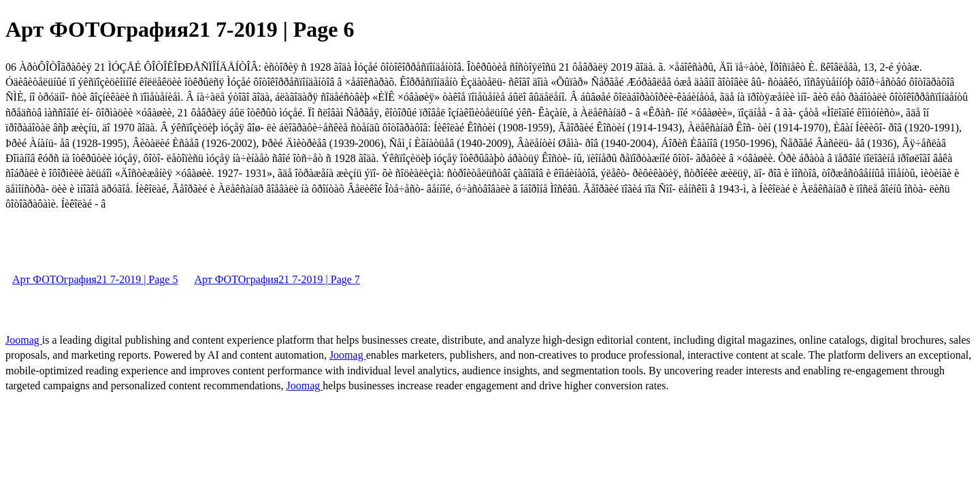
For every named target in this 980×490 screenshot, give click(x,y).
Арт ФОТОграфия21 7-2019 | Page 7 (277, 279)
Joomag (24, 340)
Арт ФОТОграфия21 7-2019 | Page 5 (95, 279)
